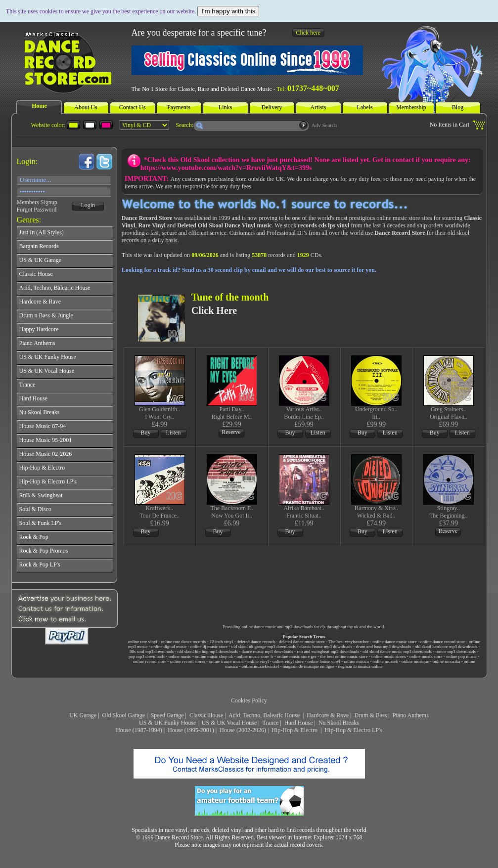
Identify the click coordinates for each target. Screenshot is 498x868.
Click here (308, 33)
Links (225, 107)
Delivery (272, 107)
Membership (411, 107)
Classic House (206, 715)
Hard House (299, 723)
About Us (86, 107)
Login (88, 205)
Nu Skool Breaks (339, 723)
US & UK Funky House (167, 723)
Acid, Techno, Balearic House (265, 715)
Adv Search (324, 125)
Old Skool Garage (124, 715)
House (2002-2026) (243, 730)
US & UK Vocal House (229, 723)
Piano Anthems (411, 715)
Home (39, 106)
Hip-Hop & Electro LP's (353, 730)
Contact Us (133, 107)
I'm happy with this (228, 11)
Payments (179, 107)
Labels (365, 107)
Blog (458, 107)
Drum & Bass (370, 715)
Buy (146, 433)
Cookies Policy (249, 700)
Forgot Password (37, 210)
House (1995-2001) (191, 730)
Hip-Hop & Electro (295, 730)
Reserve (231, 432)
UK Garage (83, 715)
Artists (318, 107)
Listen (174, 433)
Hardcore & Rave (328, 715)
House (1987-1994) (139, 730)
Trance (271, 723)
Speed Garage (167, 715)
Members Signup (37, 202)
